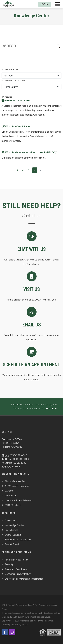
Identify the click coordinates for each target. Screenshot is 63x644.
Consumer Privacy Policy (18, 574)
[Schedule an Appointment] (31, 364)
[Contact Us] (31, 287)
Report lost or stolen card (18, 539)
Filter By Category (13, 81)
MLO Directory (13, 505)
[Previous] (4, 170)
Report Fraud (12, 544)
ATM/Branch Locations (17, 486)
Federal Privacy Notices (17, 560)
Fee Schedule (12, 530)
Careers (9, 491)
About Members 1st (15, 481)
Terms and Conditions (16, 569)
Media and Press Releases (18, 500)
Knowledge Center (14, 525)
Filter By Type (10, 69)
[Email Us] (31, 324)
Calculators (11, 520)
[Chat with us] (31, 249)
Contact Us (11, 495)
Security (9, 564)
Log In (45, 4)
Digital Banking (13, 535)
